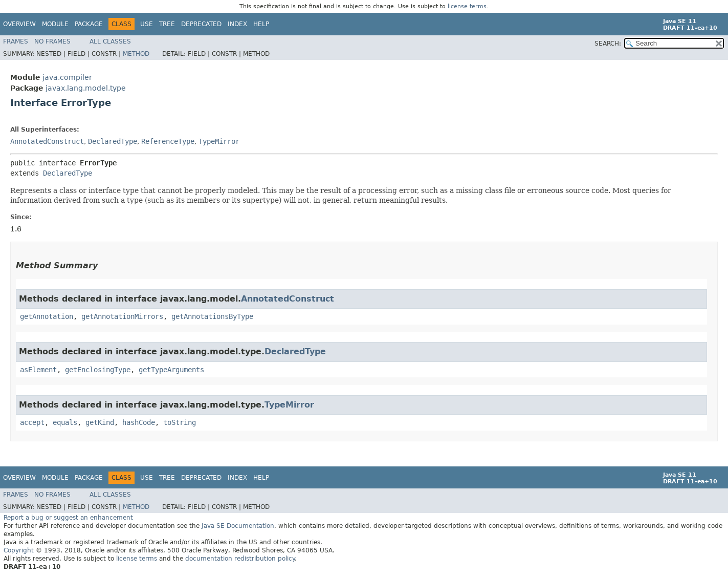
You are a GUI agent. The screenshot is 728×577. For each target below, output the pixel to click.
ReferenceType (168, 141)
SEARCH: (608, 44)
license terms (467, 6)
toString (180, 422)
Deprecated (201, 24)
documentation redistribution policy (240, 559)
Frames (16, 41)
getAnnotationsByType (212, 316)
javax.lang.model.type (86, 88)
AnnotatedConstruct (47, 141)
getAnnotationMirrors (122, 316)
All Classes (110, 41)
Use (147, 24)
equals (65, 422)
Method (136, 54)
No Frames (52, 41)
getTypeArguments (171, 370)
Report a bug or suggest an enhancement (68, 518)
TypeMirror (219, 141)
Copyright (19, 550)
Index (237, 24)
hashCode (139, 422)
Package (89, 24)
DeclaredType (113, 141)
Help (261, 24)
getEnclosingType (98, 370)
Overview (19, 24)
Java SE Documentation (238, 526)
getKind (100, 422)
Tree (167, 24)
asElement (38, 370)
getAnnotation (47, 316)
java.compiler (67, 77)
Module (55, 24)
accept (32, 422)
